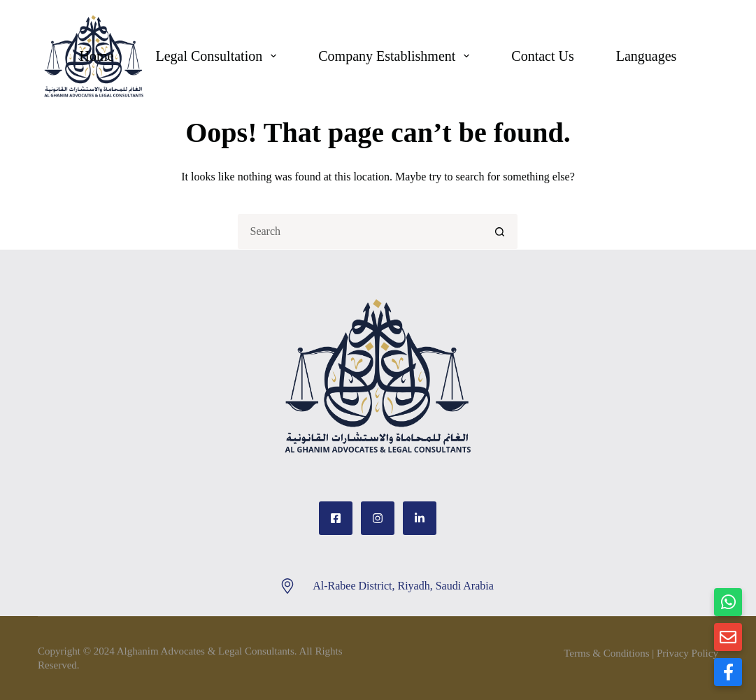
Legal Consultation (219, 56)
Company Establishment (397, 56)
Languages (647, 56)
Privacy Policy (687, 653)
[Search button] (500, 231)
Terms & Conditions (606, 653)
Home (97, 56)
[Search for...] (360, 231)
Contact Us (542, 56)
